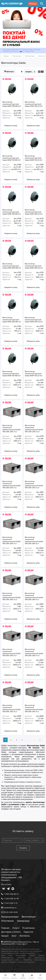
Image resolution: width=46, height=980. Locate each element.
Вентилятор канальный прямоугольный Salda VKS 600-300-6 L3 (12, 708)
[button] (21, 52)
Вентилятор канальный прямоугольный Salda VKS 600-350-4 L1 (34, 708)
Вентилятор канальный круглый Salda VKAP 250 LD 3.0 (34, 320)
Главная (5, 928)
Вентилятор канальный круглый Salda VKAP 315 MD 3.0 (11, 373)
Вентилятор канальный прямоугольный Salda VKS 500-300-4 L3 (12, 596)
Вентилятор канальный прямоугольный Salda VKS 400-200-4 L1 (12, 428)
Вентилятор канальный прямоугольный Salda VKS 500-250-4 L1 (12, 484)
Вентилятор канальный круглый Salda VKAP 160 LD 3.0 (34, 212)
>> (40, 740)
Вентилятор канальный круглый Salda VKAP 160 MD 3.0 (11, 212)
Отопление (7, 921)
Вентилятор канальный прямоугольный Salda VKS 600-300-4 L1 (34, 596)
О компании (29, 928)
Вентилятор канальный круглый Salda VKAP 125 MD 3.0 (11, 158)
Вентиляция (29, 917)
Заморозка (23, 921)
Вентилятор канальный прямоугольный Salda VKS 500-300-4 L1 (12, 540)
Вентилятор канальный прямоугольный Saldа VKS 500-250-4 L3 (34, 484)
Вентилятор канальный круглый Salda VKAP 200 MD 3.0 (12, 266)
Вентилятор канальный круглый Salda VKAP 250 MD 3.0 (12, 320)
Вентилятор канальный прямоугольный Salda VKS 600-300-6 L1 (12, 652)
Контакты (25, 936)
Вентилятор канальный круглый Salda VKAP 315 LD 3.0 (34, 373)
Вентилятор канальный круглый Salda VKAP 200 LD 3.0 (34, 266)
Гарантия (28, 932)
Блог (14, 936)
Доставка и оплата (11, 932)
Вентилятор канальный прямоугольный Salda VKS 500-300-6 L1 (34, 540)
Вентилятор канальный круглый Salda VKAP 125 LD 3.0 (34, 158)
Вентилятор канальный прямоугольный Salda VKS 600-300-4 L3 (34, 652)
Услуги (16, 928)
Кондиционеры (10, 917)
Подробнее (30, 953)
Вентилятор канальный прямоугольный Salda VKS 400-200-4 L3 (34, 428)
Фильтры (9, 72)
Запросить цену (11, 125)
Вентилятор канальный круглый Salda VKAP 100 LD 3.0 (34, 104)
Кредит (5, 936)
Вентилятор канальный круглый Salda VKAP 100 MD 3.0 (12, 104)
